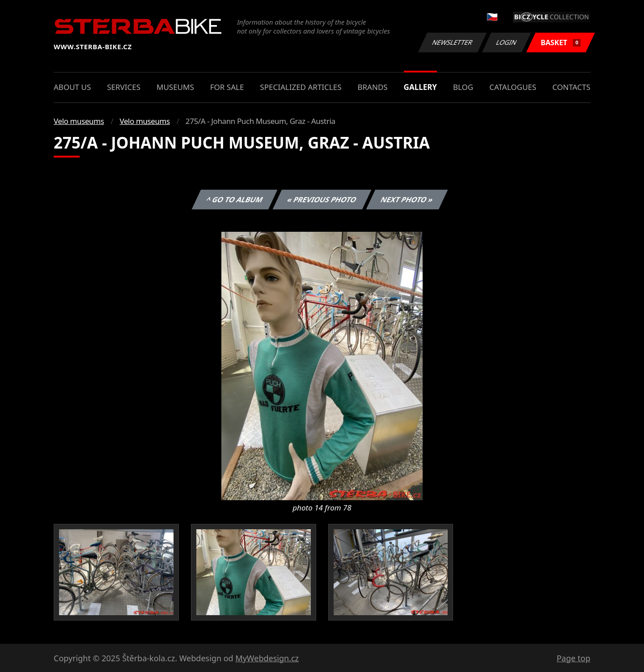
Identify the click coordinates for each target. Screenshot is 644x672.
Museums (175, 87)
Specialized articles (301, 87)
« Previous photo (322, 200)
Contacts (571, 87)
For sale (227, 87)
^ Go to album (234, 200)
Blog (463, 87)
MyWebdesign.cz (267, 658)
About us (72, 87)
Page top (574, 658)
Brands (372, 87)
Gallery (420, 87)
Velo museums (79, 121)
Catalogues (513, 87)
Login (507, 42)
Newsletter (452, 42)
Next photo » (407, 200)
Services (124, 87)
